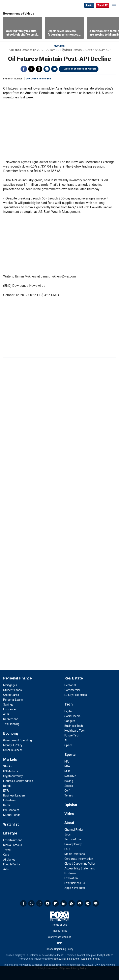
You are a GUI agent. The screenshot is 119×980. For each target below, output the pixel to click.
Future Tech (72, 735)
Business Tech (74, 726)
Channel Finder (74, 830)
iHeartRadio (96, 903)
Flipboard (56, 903)
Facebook (24, 69)
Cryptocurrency (13, 776)
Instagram (39, 903)
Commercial (72, 690)
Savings (8, 705)
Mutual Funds (12, 815)
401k (6, 714)
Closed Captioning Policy (80, 864)
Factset (109, 955)
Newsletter (80, 903)
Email (54, 69)
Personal (70, 685)
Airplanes (9, 860)
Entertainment (12, 840)
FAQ (67, 849)
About (69, 823)
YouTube (48, 903)
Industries (9, 800)
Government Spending (18, 740)
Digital (68, 711)
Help (60, 943)
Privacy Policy (73, 844)
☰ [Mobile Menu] (114, 5)
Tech (69, 704)
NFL (67, 762)
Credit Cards (11, 695)
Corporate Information (79, 859)
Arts (6, 869)
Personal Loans (13, 700)
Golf (67, 791)
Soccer (69, 786)
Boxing (69, 781)
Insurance (9, 709)
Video (69, 814)
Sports (70, 755)
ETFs (6, 791)
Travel (7, 850)
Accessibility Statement (80, 868)
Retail (7, 805)
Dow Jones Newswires (38, 79)
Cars (6, 855)
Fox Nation (71, 878)
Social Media (72, 716)
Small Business (13, 750)
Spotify (88, 903)
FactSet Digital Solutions (66, 959)
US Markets (11, 771)
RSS (72, 903)
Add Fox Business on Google (80, 69)
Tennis (69, 795)
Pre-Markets (11, 810)
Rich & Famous (13, 845)
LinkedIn (64, 903)
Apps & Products (75, 888)
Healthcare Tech (75, 731)
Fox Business (16, 5)
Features (59, 46)
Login (89, 5)
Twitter (31, 69)
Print (47, 69)
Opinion (71, 805)
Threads (39, 69)
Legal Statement (91, 959)
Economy (11, 733)
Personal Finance (17, 678)
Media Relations (75, 854)
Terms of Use (73, 839)
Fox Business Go (75, 883)
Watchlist (11, 824)
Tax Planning (11, 724)
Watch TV (102, 5)
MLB (67, 771)
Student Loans (12, 690)
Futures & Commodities (18, 781)
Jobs (68, 834)
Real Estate (74, 678)
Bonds (7, 786)
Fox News (70, 873)
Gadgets (70, 721)
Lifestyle (10, 833)
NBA (67, 766)
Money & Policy (13, 745)
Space (68, 745)
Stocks (8, 766)
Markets (10, 759)
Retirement (10, 719)
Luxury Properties (76, 695)
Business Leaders (14, 795)
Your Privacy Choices (59, 937)
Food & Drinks (12, 864)
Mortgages (10, 685)
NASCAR (70, 776)
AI (66, 740)
